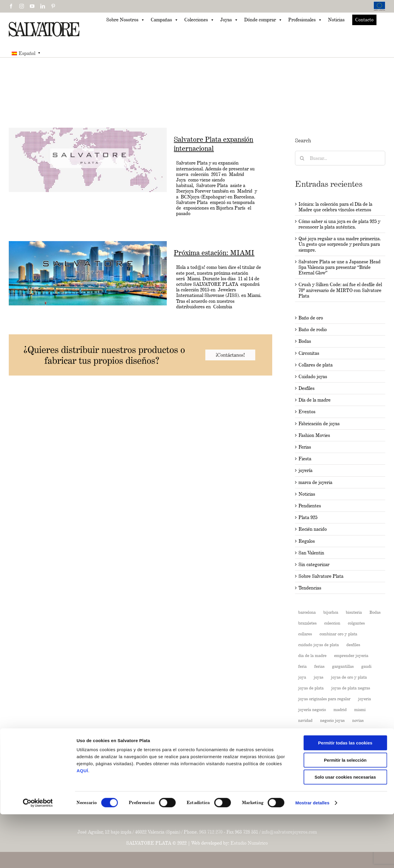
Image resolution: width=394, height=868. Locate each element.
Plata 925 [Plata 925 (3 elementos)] (361, 742)
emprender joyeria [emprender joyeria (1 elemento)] (351, 655)
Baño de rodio (313, 330)
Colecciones (199, 20)
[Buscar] (302, 158)
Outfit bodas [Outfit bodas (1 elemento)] (309, 731)
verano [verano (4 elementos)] (374, 774)
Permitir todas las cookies (345, 797)
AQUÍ (82, 824)
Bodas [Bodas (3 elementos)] (375, 612)
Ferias (305, 447)
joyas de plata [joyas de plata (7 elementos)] (311, 688)
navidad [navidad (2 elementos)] (305, 720)
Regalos (307, 541)
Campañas (165, 20)
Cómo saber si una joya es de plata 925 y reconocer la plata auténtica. (339, 224)
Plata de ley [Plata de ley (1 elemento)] (309, 753)
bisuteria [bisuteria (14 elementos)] (354, 612)
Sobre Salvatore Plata (321, 576)
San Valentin (311, 553)
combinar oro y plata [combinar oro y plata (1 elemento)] (338, 634)
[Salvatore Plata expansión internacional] (88, 160)
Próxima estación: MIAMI (214, 253)
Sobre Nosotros (126, 20)
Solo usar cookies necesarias (345, 831)
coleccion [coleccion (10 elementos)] (332, 623)
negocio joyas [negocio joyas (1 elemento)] (332, 720)
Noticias (336, 20)
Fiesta (305, 459)
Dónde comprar (263, 20)
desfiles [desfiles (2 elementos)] (353, 645)
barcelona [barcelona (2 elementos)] (307, 612)
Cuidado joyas (313, 377)
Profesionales (305, 20)
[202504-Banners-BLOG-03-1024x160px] (140, 337)
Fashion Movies (314, 435)
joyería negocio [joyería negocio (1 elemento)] (312, 709)
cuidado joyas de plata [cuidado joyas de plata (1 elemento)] (319, 645)
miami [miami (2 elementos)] (360, 709)
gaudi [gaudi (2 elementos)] (366, 666)
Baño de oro (311, 318)
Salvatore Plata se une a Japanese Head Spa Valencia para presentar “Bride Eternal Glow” (340, 267)
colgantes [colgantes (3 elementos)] (356, 623)
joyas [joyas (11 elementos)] (319, 677)
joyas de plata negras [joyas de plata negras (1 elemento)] (351, 688)
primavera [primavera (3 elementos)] (337, 753)
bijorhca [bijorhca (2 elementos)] (331, 612)
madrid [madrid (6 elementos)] (340, 709)
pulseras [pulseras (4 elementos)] (361, 753)
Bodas (305, 341)
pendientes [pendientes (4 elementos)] (355, 731)
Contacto (364, 20)
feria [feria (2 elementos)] (302, 666)
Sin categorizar (314, 564)
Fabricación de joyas (319, 424)
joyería (306, 470)
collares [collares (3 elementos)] (305, 634)
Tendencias (310, 588)
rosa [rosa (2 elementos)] (334, 764)
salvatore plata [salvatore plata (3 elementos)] (311, 774)
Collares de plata (316, 365)
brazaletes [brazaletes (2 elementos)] (307, 623)
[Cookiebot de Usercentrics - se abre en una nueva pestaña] (38, 857)
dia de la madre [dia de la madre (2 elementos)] (312, 655)
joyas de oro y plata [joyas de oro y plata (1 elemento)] (349, 677)
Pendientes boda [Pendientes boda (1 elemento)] (313, 742)
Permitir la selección (345, 814)
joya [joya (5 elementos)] (302, 677)
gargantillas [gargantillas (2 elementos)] (343, 666)
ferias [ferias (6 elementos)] (319, 666)
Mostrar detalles (312, 856)
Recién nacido (313, 529)
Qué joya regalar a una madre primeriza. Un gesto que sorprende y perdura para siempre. (340, 244)
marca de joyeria (315, 482)
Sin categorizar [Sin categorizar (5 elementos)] (346, 774)
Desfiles (307, 388)
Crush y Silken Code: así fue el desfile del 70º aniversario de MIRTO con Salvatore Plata (340, 290)
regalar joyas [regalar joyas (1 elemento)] (310, 764)
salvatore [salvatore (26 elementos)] (353, 764)
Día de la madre (315, 400)
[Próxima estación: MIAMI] (88, 273)
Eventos (307, 412)
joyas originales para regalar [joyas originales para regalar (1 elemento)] (324, 699)
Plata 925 (308, 517)
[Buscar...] (340, 158)
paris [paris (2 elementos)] (333, 731)
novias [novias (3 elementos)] (358, 720)
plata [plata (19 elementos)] (340, 742)
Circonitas (309, 353)
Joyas (229, 20)
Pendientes (310, 506)
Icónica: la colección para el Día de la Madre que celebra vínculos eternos (335, 207)
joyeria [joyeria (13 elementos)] (365, 699)
